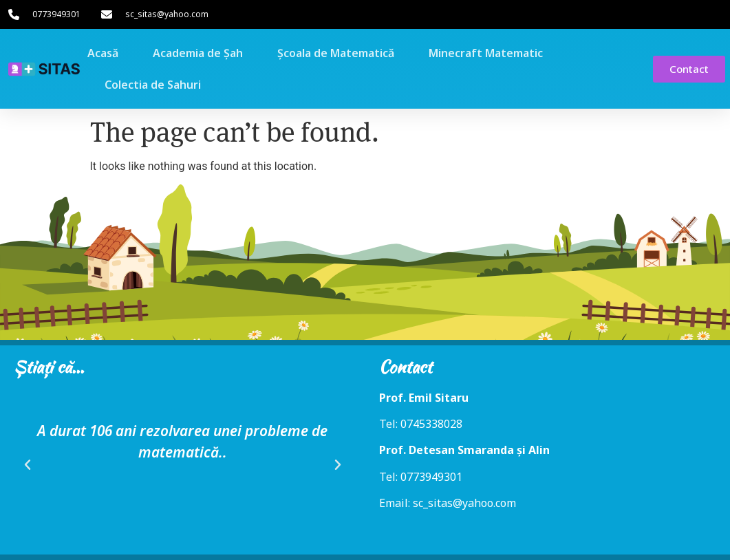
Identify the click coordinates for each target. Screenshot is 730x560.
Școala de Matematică (336, 53)
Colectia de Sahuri (153, 85)
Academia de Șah (198, 53)
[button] (28, 465)
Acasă (103, 53)
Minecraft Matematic (486, 53)
